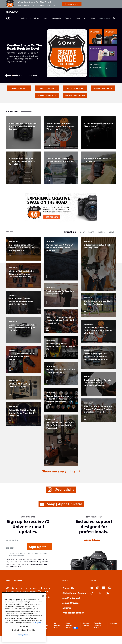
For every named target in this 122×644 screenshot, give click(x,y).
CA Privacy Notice (16, 574)
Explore (46, 18)
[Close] (43, 596)
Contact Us (68, 595)
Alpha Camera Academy (30, 18)
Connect (68, 18)
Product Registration (73, 620)
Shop (93, 18)
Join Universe (71, 610)
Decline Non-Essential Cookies (24, 630)
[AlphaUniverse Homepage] (8, 18)
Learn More (72, 4)
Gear (85, 18)
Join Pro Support (71, 605)
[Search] (114, 18)
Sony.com (113, 630)
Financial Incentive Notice (98, 633)
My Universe (104, 18)
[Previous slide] (8, 75)
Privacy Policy (36, 569)
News (67, 615)
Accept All (24, 626)
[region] (24, 617)
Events (77, 18)
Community (57, 18)
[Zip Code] (16, 555)
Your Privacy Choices (72, 633)
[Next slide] (15, 75)
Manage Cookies (24, 635)
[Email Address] (16, 548)
